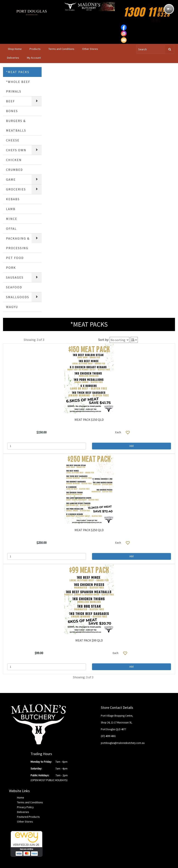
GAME (11, 179)
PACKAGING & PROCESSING (18, 243)
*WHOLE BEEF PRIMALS (18, 87)
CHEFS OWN (16, 150)
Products (35, 49)
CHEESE (13, 140)
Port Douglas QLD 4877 (113, 729)
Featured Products (28, 817)
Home (21, 798)
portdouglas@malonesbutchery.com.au (123, 743)
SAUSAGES (15, 277)
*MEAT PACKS (18, 72)
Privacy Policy (25, 807)
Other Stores (90, 49)
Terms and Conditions (61, 49)
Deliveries (13, 58)
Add (131, 446)
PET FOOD (15, 258)
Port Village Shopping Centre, (117, 716)
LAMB (11, 209)
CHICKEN (14, 160)
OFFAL (11, 229)
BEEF (10, 101)
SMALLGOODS (18, 297)
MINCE (12, 219)
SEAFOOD (14, 287)
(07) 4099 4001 (108, 736)
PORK (11, 268)
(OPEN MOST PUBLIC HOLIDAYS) (49, 780)
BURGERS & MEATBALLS (16, 126)
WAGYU (12, 307)
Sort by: (103, 340)
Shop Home (15, 49)
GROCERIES (16, 189)
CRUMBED (14, 170)
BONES (12, 111)
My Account (34, 58)
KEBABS (13, 199)
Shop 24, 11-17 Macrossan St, (117, 722)
